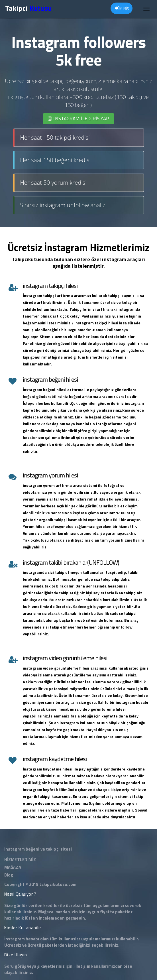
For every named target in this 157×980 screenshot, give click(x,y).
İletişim (83, 966)
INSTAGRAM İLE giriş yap (78, 119)
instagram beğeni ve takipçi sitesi (38, 849)
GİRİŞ (122, 9)
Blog (9, 875)
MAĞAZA (13, 867)
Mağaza (46, 912)
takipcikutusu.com (58, 884)
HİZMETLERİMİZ (20, 860)
